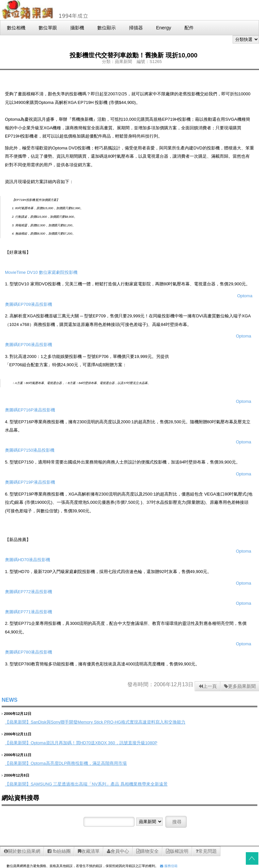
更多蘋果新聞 (240, 686)
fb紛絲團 (59, 851)
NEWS (10, 700)
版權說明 (177, 851)
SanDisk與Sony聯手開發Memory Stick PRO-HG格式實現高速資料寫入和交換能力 (108, 722)
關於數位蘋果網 (22, 851)
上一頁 (208, 686)
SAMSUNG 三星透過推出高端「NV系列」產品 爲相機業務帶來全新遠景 (99, 784)
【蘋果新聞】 (18, 722)
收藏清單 (89, 851)
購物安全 (147, 851)
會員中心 (118, 851)
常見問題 (206, 851)
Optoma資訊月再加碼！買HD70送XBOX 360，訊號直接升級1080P (94, 743)
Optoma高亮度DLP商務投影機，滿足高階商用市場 (79, 763)
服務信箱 (169, 866)
